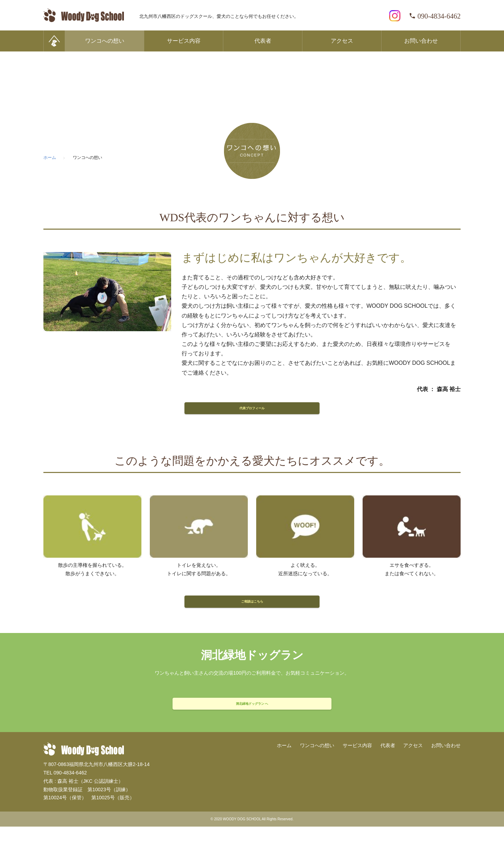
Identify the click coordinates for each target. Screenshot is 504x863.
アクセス (342, 41)
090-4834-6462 (435, 16)
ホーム (284, 782)
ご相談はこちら (252, 620)
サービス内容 (184, 41)
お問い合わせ (421, 41)
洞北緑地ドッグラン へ (252, 734)
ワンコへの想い (105, 41)
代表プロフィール (252, 414)
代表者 (263, 41)
